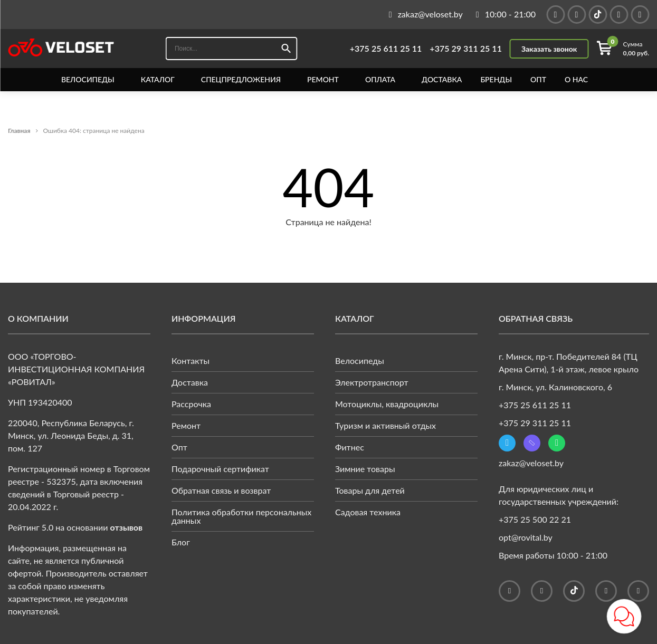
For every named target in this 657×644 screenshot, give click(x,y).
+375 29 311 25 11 (466, 49)
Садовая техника (368, 512)
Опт (538, 80)
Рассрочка (191, 404)
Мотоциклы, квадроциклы (387, 404)
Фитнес (350, 447)
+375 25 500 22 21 (535, 519)
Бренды (496, 80)
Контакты (191, 361)
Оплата (380, 80)
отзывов (127, 527)
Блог (181, 542)
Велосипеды (88, 80)
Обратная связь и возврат (221, 490)
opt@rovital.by (526, 537)
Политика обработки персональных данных (241, 516)
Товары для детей (370, 490)
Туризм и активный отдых (385, 425)
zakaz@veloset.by (531, 463)
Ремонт (323, 80)
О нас (576, 80)
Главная (19, 131)
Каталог (158, 80)
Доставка (442, 80)
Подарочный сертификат (220, 469)
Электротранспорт (372, 382)
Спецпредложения (241, 80)
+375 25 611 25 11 (386, 49)
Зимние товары (365, 469)
